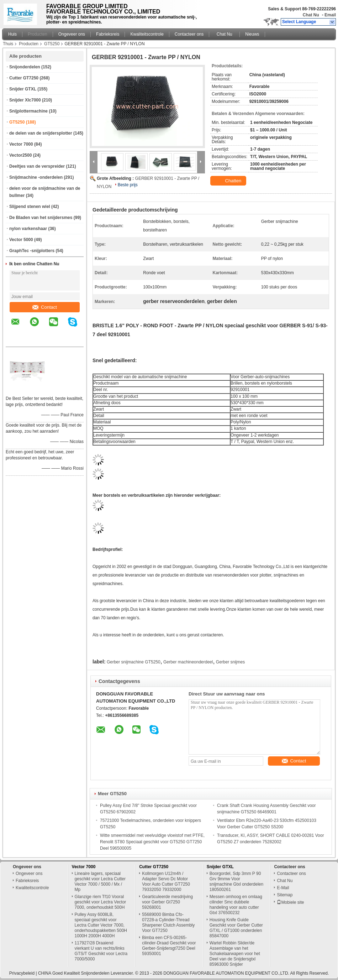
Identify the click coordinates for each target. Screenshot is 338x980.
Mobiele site (290, 902)
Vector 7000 (21, 144)
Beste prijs (128, 185)
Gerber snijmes (230, 662)
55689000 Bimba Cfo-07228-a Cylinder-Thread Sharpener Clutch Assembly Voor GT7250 (168, 922)
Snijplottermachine (28, 111)
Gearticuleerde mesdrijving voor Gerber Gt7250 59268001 (167, 902)
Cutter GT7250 (24, 78)
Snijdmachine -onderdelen (36, 177)
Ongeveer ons (72, 34)
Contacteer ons (189, 34)
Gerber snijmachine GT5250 (134, 662)
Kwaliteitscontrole (147, 34)
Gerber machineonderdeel (188, 662)
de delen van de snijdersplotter (41, 133)
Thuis (8, 44)
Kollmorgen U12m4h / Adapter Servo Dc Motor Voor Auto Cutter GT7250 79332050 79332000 (166, 882)
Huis (12, 34)
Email (330, 15)
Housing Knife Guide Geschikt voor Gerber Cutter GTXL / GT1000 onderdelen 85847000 (236, 928)
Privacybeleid (22, 973)
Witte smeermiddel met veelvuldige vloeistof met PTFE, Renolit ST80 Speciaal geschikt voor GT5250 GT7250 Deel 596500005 (152, 842)
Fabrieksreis (108, 34)
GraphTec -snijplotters (32, 251)
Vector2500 (20, 155)
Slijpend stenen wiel (30, 207)
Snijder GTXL (23, 89)
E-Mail (283, 888)
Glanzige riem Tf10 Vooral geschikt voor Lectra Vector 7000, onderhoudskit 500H (101, 902)
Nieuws (252, 34)
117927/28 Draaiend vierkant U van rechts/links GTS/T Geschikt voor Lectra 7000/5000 (101, 951)
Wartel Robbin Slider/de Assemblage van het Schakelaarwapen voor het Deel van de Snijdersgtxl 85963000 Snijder (235, 954)
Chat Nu (311, 15)
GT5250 (52, 44)
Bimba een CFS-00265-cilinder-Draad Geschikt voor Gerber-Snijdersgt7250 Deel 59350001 (169, 946)
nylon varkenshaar (28, 229)
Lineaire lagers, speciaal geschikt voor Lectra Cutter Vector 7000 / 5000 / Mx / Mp (100, 882)
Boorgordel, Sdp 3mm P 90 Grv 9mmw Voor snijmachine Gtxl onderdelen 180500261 (236, 882)
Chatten (229, 181)
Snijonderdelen (25, 67)
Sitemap (285, 895)
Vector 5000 (21, 240)
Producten (38, 34)
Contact (45, 307)
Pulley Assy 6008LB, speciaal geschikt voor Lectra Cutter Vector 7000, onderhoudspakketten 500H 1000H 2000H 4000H (101, 925)
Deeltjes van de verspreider (37, 166)
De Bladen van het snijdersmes (41, 218)
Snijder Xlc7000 (25, 100)
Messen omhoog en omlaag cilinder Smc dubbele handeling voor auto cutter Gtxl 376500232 (236, 905)
